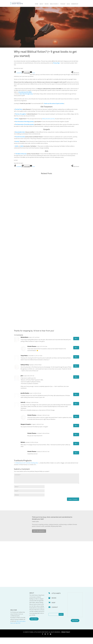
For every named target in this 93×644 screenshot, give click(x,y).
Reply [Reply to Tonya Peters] (76, 363)
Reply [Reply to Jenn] (76, 383)
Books (47, 4)
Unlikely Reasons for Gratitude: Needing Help (26, 469)
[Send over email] (32, 73)
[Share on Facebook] (18, 73)
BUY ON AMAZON (39, 537)
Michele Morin (24, 344)
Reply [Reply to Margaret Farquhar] (76, 432)
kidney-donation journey (48, 119)
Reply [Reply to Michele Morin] (76, 345)
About (41, 4)
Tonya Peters (24, 362)
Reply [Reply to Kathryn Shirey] (76, 372)
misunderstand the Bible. (25, 92)
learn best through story (26, 94)
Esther (17, 119)
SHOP (53, 609)
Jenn (22, 382)
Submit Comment (73, 506)
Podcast (63, 4)
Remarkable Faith (20, 132)
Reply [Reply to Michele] (76, 450)
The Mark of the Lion (21, 154)
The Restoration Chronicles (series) (24, 124)
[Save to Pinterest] (26, 72)
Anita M (23, 409)
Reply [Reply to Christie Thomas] (76, 354)
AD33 (22, 146)
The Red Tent (19, 109)
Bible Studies (54, 4)
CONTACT (55, 614)
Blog (68, 4)
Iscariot (17, 141)
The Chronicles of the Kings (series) (24, 122)
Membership (75, 4)
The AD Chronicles (20, 137)
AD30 (17, 146)
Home (37, 4)
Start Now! (75, 627)
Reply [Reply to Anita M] (76, 410)
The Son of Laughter (21, 114)
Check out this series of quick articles (54, 103)
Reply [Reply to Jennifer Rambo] (76, 401)
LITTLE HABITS (56, 600)
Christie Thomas (32, 353)
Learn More (34, 625)
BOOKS (54, 604)
